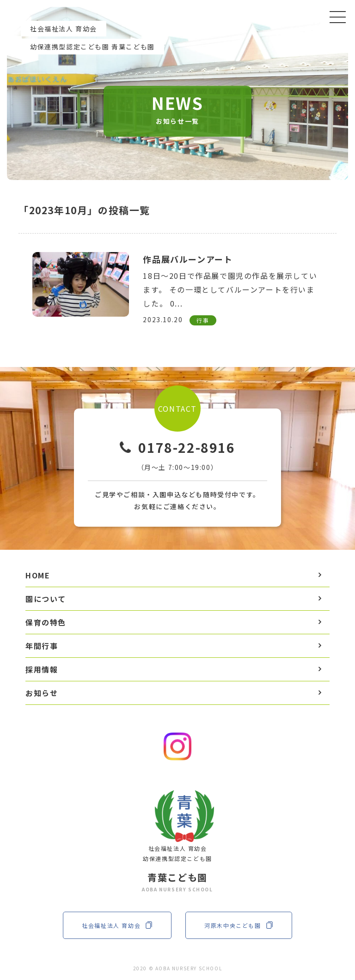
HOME (38, 575)
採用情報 (42, 669)
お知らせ (42, 693)
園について (46, 599)
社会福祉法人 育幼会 (117, 925)
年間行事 (42, 646)
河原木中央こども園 (239, 925)
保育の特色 (46, 622)
